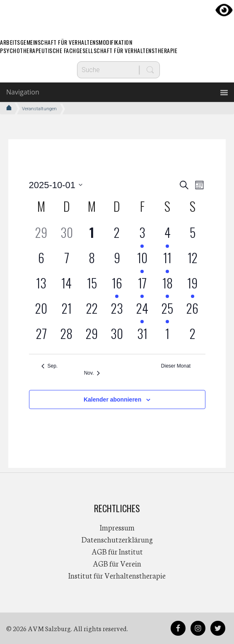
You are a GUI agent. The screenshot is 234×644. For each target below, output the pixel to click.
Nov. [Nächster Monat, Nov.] (92, 373)
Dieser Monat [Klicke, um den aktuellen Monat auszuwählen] (176, 366)
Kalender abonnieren (112, 399)
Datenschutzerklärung (117, 539)
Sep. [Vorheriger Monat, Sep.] (50, 366)
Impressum (117, 527)
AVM (117, 15)
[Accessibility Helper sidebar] (224, 10)
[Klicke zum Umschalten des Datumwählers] (56, 185)
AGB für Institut (117, 551)
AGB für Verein (117, 563)
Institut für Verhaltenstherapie (117, 575)
